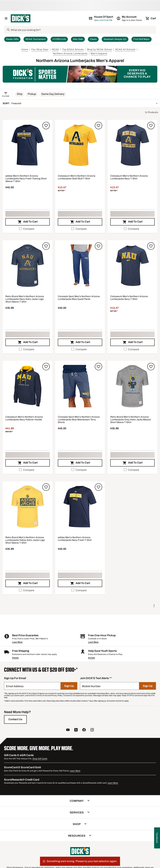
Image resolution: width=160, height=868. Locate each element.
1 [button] (154, 605)
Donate (92, 658)
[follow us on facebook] (84, 730)
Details (15, 658)
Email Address (15, 686)
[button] (20, 94)
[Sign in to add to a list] (46, 126)
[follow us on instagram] (92, 730)
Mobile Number (91, 686)
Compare (27, 229)
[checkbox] (28, 229)
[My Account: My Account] (129, 18)
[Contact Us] (15, 719)
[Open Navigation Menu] (6, 18)
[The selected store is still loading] (104, 18)
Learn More (17, 642)
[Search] (83, 30)
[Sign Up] (69, 686)
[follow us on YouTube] (68, 730)
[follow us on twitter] (76, 730)
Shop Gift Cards (40, 759)
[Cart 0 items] (151, 18)
